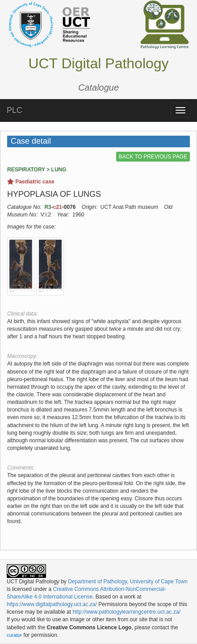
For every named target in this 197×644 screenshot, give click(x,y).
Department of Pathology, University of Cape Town (128, 582)
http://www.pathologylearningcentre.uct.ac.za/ (126, 612)
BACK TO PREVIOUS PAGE (153, 157)
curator (14, 635)
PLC (15, 110)
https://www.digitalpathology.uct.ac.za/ (52, 604)
